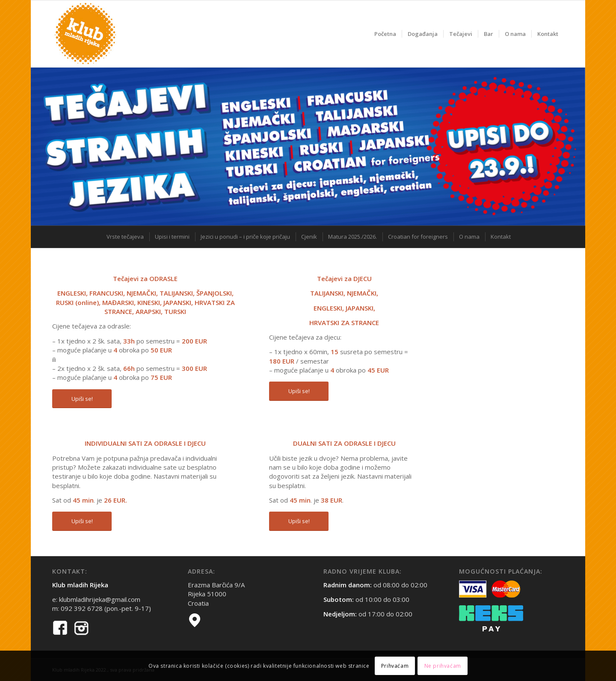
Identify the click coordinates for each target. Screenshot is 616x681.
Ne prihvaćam (443, 666)
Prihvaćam (395, 666)
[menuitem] (385, 34)
